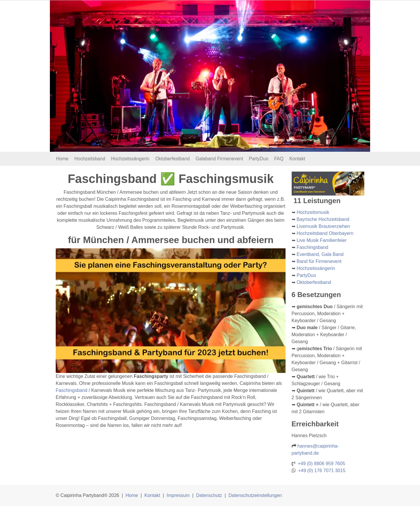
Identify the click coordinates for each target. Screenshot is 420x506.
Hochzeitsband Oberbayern (325, 233)
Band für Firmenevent (319, 261)
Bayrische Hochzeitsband (323, 219)
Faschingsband (72, 390)
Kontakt (297, 159)
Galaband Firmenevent (219, 159)
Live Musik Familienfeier (322, 240)
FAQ (279, 159)
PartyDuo (259, 159)
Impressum (178, 495)
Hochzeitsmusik (313, 212)
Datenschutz (209, 495)
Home (62, 159)
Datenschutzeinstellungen (255, 495)
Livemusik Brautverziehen (323, 226)
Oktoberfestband (172, 159)
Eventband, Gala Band (320, 254)
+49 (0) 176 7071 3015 (322, 471)
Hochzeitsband (90, 159)
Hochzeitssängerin (130, 159)
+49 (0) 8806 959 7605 (321, 464)
